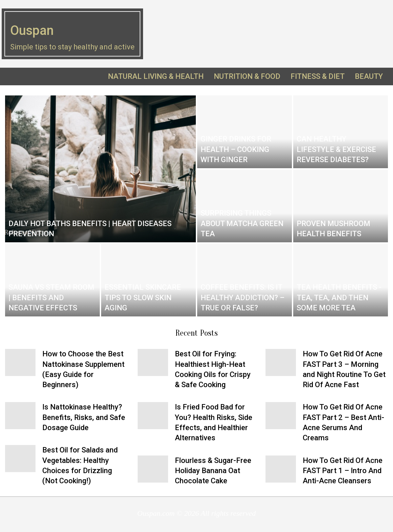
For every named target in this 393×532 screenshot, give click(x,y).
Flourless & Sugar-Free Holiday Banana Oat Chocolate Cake (213, 471)
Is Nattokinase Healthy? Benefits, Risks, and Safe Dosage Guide (84, 417)
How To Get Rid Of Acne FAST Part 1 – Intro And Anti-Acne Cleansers (343, 471)
